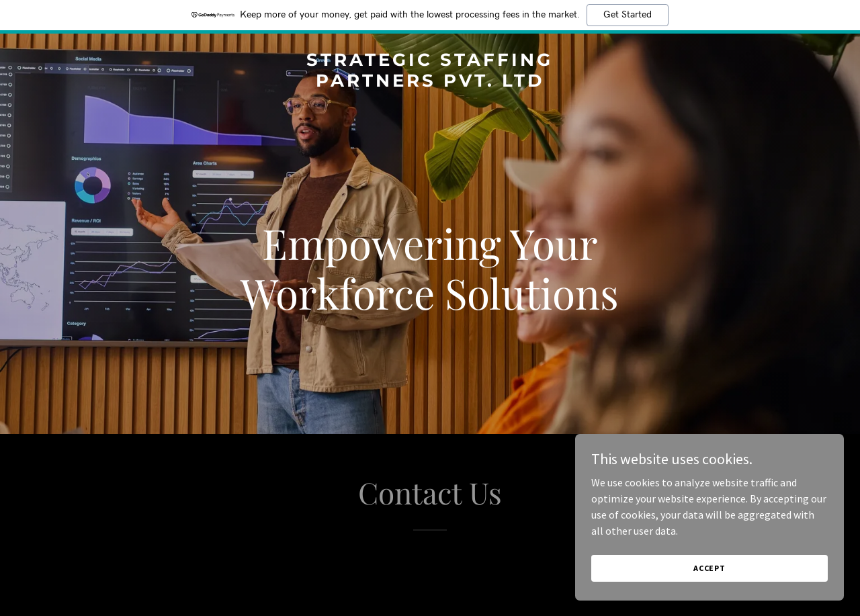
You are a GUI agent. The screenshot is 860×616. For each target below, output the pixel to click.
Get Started (628, 15)
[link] (430, 83)
